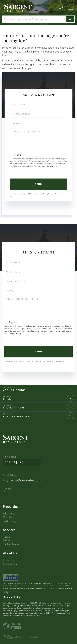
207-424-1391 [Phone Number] (14, 462)
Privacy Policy (53, 166)
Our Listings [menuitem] (10, 515)
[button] (70, 19)
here (53, 60)
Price (7, 399)
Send (39, 184)
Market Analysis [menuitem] (12, 542)
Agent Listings (14, 390)
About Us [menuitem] (8, 558)
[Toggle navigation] (70, 9)
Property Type (14, 408)
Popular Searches (17, 417)
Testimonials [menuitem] (10, 562)
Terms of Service (60, 194)
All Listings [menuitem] (9, 512)
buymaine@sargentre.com (24, 478)
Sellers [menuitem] (7, 539)
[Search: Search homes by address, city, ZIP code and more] (35, 19)
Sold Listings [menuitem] (10, 519)
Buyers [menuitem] (7, 535)
